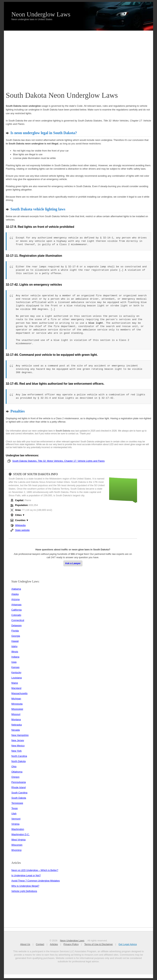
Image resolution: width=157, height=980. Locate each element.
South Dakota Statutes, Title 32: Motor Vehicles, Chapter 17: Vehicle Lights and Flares (58, 461)
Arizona (15, 599)
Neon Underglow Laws (41, 14)
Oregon (15, 777)
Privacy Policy (71, 944)
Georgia (16, 636)
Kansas (15, 667)
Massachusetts (19, 693)
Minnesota (17, 704)
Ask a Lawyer (73, 563)
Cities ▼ (20, 515)
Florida (15, 631)
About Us (25, 944)
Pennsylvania (19, 782)
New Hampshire (20, 735)
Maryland (16, 688)
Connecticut (18, 620)
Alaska (15, 594)
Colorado (16, 615)
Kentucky (16, 672)
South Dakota (19, 798)
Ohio (14, 766)
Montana (16, 719)
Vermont (16, 819)
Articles (54, 944)
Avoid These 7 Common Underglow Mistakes (36, 881)
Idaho (14, 646)
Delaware (16, 625)
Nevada (16, 730)
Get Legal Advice (128, 944)
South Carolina (19, 793)
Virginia (15, 824)
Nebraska (17, 725)
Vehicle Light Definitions (24, 891)
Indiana (15, 657)
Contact (40, 944)
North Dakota (19, 761)
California (16, 610)
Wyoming (16, 850)
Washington (18, 829)
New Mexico (18, 746)
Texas (15, 808)
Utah (14, 813)
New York (16, 751)
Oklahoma (17, 772)
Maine (15, 683)
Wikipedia (20, 525)
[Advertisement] (78, 59)
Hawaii (15, 641)
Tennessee (17, 803)
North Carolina (19, 756)
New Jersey (18, 740)
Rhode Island (19, 787)
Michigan (16, 699)
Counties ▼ (22, 520)
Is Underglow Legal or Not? (26, 875)
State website (22, 530)
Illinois (15, 652)
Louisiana (17, 678)
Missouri (16, 714)
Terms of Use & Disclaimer (98, 944)
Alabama (16, 589)
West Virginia (18, 840)
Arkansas (16, 605)
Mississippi (17, 709)
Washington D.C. (20, 834)
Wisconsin (17, 845)
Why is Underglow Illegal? (25, 886)
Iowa (14, 662)
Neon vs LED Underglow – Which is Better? (35, 870)
